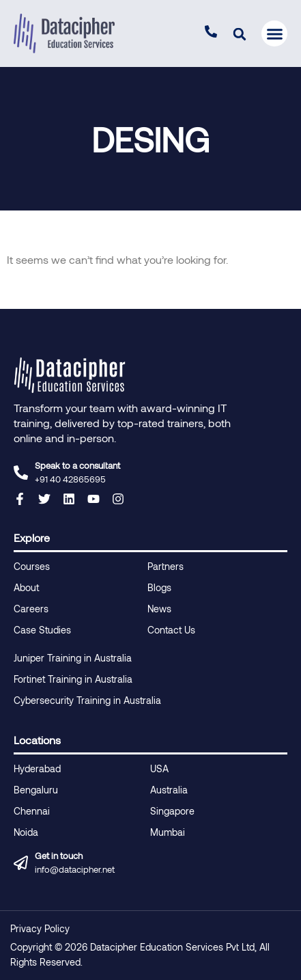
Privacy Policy (40, 928)
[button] (239, 34)
